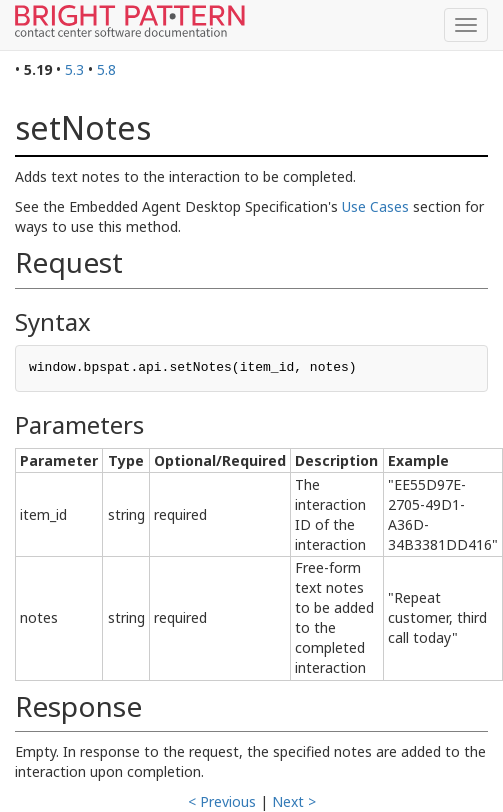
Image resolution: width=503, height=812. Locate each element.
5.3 (74, 69)
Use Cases (375, 206)
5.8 (106, 69)
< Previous (222, 801)
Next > (294, 801)
